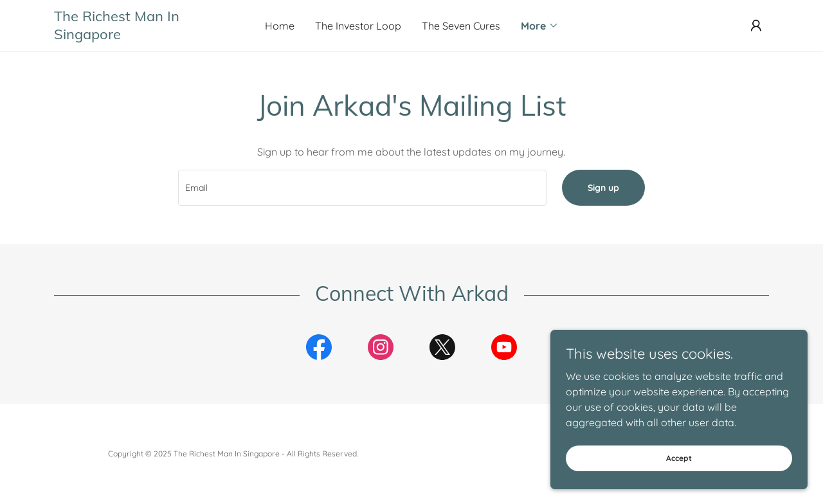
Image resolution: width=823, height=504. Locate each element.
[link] (143, 35)
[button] (540, 26)
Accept (679, 458)
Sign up (603, 188)
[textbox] (362, 188)
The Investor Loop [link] (358, 26)
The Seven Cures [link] (461, 26)
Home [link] (280, 26)
